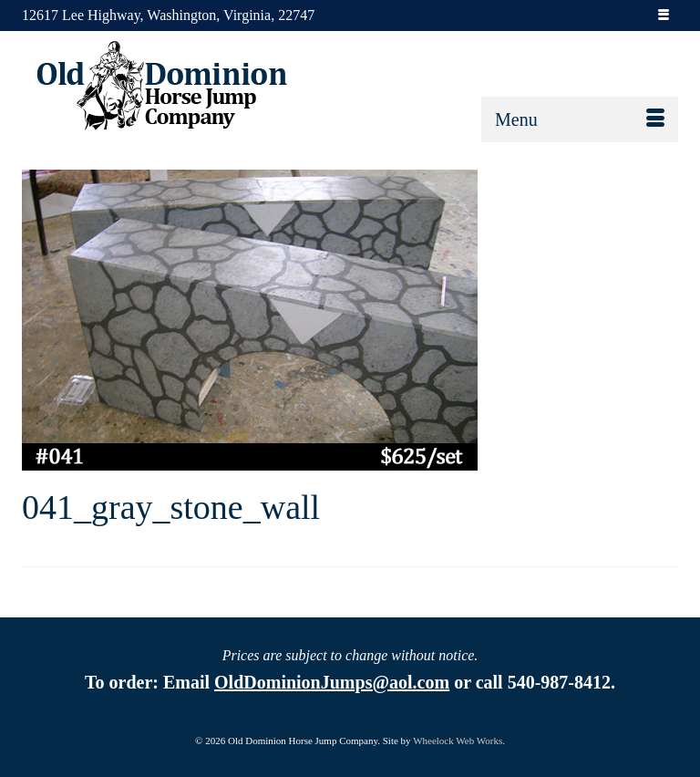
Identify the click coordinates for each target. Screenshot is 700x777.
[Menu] (580, 119)
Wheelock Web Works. (459, 741)
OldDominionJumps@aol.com (332, 682)
